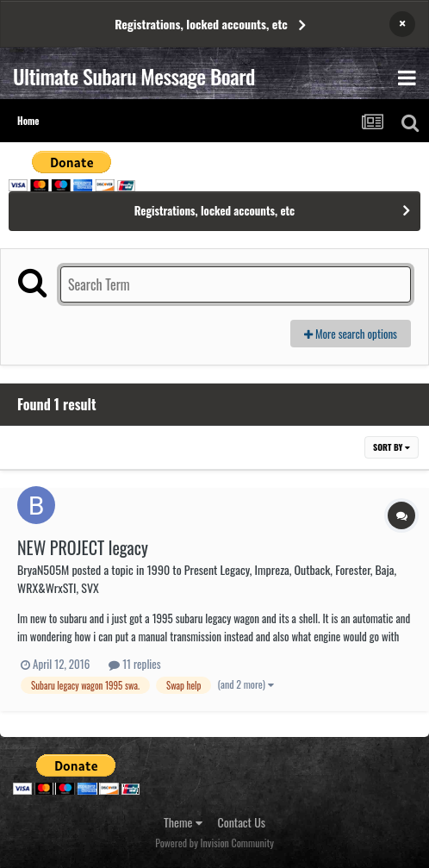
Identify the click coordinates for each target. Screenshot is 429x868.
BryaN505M (43, 569)
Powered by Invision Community (214, 843)
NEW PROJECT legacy (83, 547)
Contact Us (242, 822)
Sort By (392, 447)
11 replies (134, 664)
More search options (351, 334)
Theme (183, 822)
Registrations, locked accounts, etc (201, 24)
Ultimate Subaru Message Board (134, 76)
